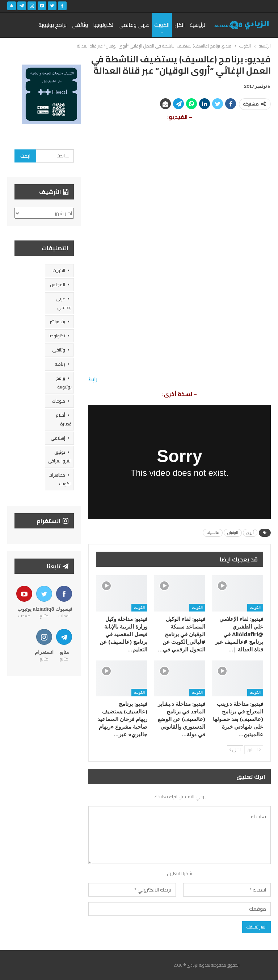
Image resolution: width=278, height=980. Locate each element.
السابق (254, 750)
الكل (180, 25)
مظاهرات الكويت (60, 479)
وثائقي (80, 25)
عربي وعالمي (134, 25)
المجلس (58, 285)
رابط (93, 379)
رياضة (60, 364)
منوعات (58, 401)
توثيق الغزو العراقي (60, 456)
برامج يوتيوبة (52, 25)
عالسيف (213, 533)
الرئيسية (198, 25)
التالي (235, 750)
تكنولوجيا (103, 25)
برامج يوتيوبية (64, 382)
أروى (250, 533)
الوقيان (233, 533)
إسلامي (58, 438)
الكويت (162, 25)
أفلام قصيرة (64, 419)
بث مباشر (57, 322)
